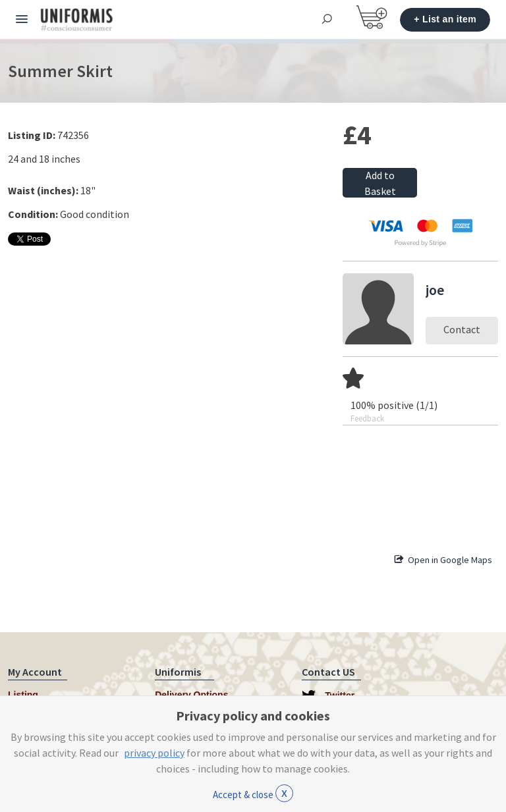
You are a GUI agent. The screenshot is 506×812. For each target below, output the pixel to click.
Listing (23, 695)
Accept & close (253, 793)
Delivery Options (191, 695)
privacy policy (154, 753)
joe (435, 290)
